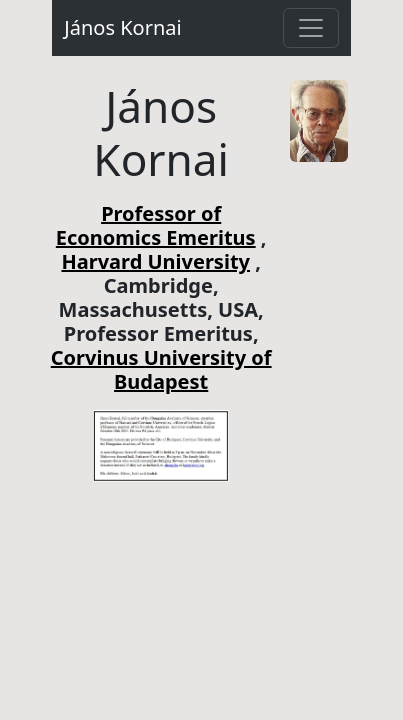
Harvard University (155, 261)
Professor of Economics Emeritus (156, 225)
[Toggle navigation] (311, 28)
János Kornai (122, 27)
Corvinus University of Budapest (161, 369)
